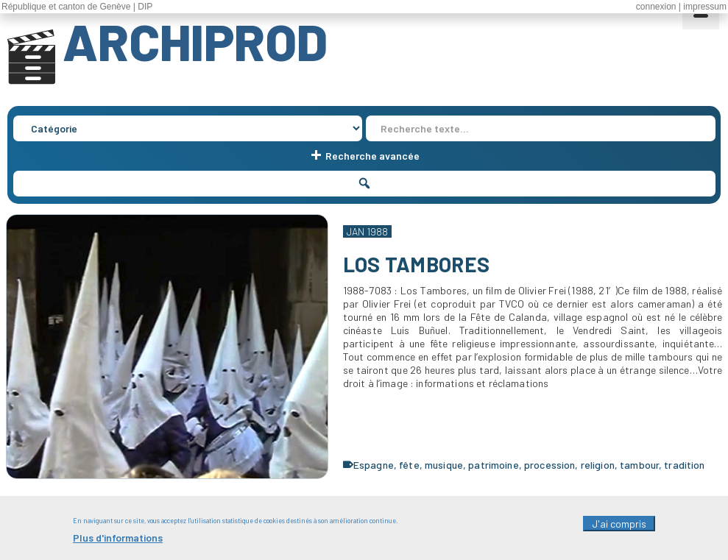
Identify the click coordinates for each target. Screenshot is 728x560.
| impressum (703, 7)
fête (409, 465)
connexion (656, 7)
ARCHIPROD (195, 41)
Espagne (374, 465)
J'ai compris (619, 528)
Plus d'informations (118, 542)
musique (444, 465)
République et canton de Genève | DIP (77, 7)
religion (598, 465)
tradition (684, 465)
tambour (639, 465)
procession (549, 465)
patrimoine (493, 465)
